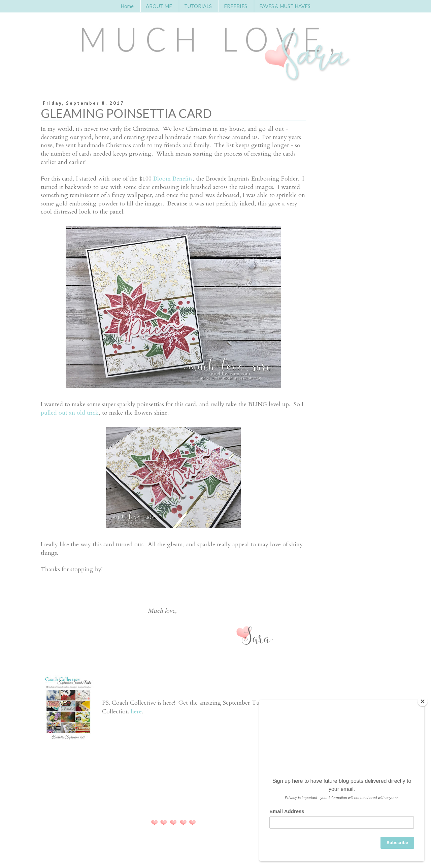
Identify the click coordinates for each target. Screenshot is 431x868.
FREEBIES (236, 6)
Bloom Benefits (173, 179)
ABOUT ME (159, 6)
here (136, 712)
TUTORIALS (198, 6)
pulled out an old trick (70, 413)
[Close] (423, 701)
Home (127, 6)
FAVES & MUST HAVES (285, 6)
